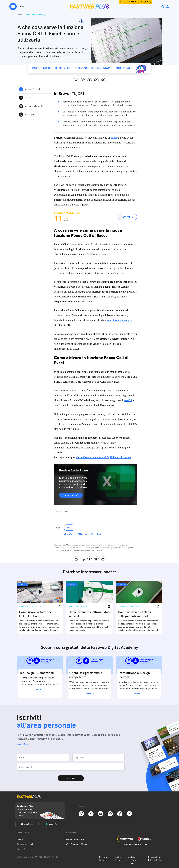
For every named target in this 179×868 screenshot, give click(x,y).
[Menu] (17, 6)
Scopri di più (71, 495)
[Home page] (89, 6)
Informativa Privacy (103, 859)
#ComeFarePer (70, 534)
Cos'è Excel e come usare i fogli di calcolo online (103, 457)
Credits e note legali (25, 844)
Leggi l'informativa (25, 744)
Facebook (90, 80)
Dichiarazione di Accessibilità (155, 859)
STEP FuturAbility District (77, 844)
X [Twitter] (83, 80)
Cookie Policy (118, 859)
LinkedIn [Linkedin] (76, 80)
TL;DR (77, 94)
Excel (70, 528)
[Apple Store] (27, 824)
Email (103, 80)
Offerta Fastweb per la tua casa (134, 2)
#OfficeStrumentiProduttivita (89, 534)
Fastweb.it (21, 849)
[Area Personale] (168, 7)
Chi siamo (21, 839)
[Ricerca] (163, 7)
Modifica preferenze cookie (133, 860)
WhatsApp (96, 80)
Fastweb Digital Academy (76, 839)
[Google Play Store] (52, 824)
